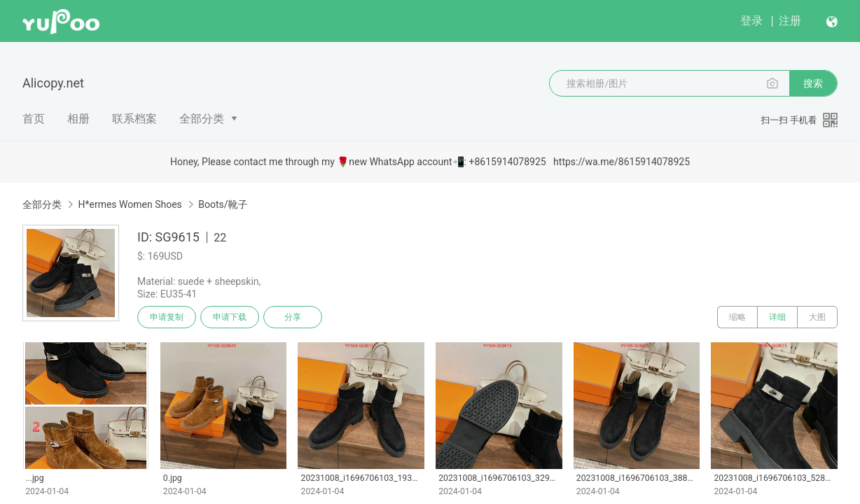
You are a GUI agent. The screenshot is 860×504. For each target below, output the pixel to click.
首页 (34, 119)
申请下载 (230, 317)
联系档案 (134, 119)
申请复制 (167, 317)
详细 (777, 317)
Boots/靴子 (223, 204)
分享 (293, 317)
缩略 (737, 317)
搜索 (813, 83)
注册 (790, 21)
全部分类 (202, 119)
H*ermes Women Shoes (130, 204)
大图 (817, 317)
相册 (78, 119)
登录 (751, 21)
